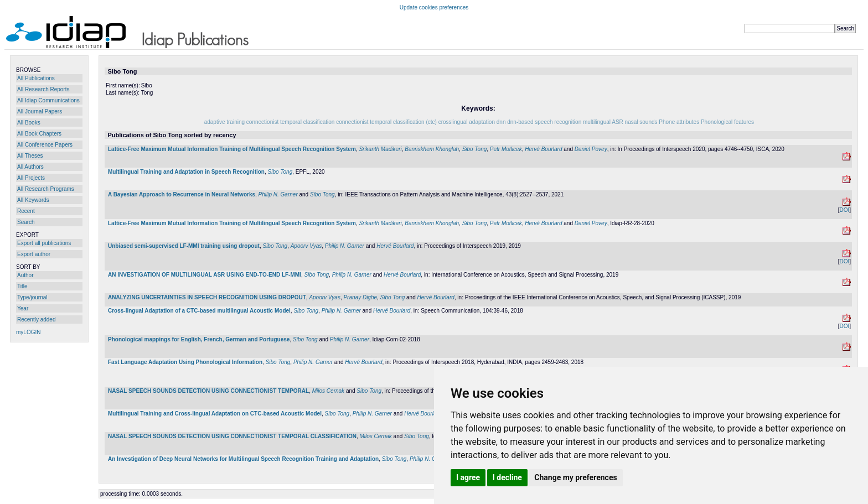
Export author (34, 254)
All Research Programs (46, 189)
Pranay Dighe (360, 297)
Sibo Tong (475, 149)
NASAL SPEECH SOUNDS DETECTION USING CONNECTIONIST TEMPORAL (208, 391)
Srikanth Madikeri (380, 149)
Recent (26, 211)
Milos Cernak (328, 391)
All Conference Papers (45, 145)
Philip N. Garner (278, 194)
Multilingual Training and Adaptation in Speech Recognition (186, 172)
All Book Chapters (39, 134)
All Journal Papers (40, 111)
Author (25, 275)
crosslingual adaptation (467, 122)
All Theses (30, 156)
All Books (29, 123)
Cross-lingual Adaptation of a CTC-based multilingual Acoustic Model (199, 311)
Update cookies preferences (434, 7)
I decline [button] (507, 477)
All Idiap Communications (48, 100)
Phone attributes (679, 122)
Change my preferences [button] (575, 477)
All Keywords (33, 200)
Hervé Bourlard (543, 149)
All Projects (31, 178)
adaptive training (224, 122)
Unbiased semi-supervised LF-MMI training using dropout (184, 246)
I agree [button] (468, 477)
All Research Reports (43, 89)
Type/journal (32, 297)
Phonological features (727, 122)
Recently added (37, 319)
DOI (844, 210)
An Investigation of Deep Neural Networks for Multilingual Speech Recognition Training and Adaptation (243, 459)
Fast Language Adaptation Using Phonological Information (185, 362)
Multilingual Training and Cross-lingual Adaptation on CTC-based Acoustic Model (215, 414)
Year (23, 308)
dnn (501, 122)
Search (26, 222)
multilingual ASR (603, 122)
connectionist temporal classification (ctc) (386, 122)
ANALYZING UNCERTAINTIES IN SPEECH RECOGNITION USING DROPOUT (207, 297)
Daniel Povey (591, 149)
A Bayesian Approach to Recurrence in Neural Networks (182, 194)
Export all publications (44, 243)
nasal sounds (641, 122)
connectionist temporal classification (291, 122)
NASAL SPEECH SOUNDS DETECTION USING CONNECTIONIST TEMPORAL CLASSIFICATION (232, 436)
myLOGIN (28, 332)
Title (22, 286)
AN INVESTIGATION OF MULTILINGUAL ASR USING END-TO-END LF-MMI (205, 275)
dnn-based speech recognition (544, 122)
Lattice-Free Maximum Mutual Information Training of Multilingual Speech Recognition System (232, 149)
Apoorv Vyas (306, 246)
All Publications (36, 78)
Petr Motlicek (506, 149)
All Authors (30, 167)
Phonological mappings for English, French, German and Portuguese (199, 339)
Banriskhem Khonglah (432, 149)
